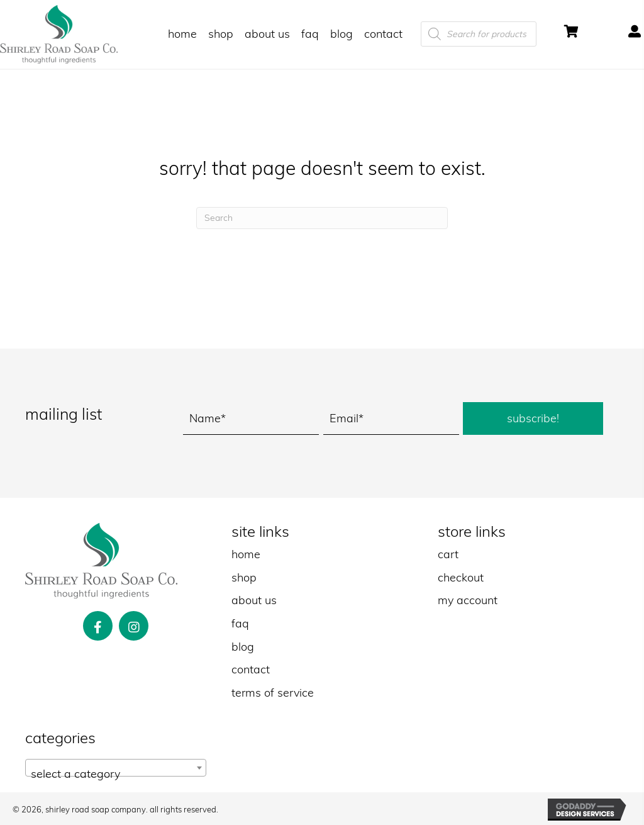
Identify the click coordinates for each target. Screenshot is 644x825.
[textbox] (116, 774)
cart (448, 554)
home (246, 554)
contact (251, 669)
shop (244, 577)
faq (240, 623)
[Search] (322, 218)
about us (254, 600)
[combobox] (116, 768)
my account (468, 600)
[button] (533, 418)
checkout (461, 577)
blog (243, 647)
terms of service (273, 693)
